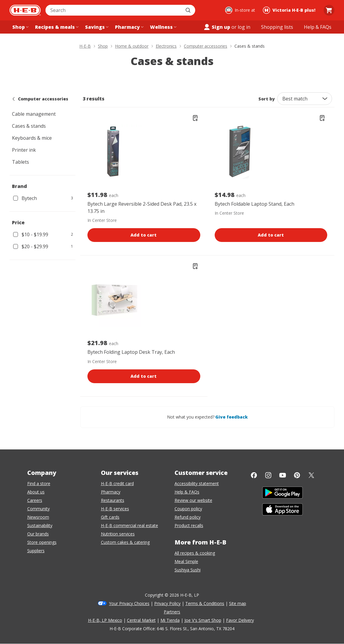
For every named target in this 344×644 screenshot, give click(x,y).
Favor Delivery (240, 620)
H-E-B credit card (117, 483)
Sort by (267, 99)
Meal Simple (186, 561)
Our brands (38, 534)
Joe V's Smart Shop (203, 620)
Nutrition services (118, 534)
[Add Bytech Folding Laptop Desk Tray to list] (195, 266)
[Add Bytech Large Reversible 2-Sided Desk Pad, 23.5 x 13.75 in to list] (195, 118)
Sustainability (40, 525)
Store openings (42, 542)
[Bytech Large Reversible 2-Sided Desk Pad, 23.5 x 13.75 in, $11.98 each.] (114, 152)
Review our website (193, 500)
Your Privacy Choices (129, 603)
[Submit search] (189, 10)
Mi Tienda (170, 620)
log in (244, 27)
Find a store (39, 483)
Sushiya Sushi (188, 570)
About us (36, 492)
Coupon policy (188, 509)
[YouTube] (283, 475)
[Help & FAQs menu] (318, 27)
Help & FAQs (187, 492)
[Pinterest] (297, 475)
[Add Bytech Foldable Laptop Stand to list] (322, 118)
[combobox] (114, 10)
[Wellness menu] (163, 27)
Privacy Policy (167, 603)
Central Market (141, 620)
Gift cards (110, 517)
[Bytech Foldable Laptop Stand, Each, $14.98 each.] (242, 152)
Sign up (217, 27)
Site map (238, 603)
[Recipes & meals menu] (56, 27)
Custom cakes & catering (125, 542)
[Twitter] (311, 475)
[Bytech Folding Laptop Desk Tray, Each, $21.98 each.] (114, 300)
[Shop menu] (20, 27)
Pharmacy (111, 492)
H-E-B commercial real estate (129, 525)
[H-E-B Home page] (25, 10)
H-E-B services (115, 509)
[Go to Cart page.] (329, 10)
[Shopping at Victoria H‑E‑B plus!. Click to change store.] (290, 10)
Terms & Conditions (205, 603)
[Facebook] (254, 475)
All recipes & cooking (195, 553)
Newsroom (38, 517)
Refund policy (188, 517)
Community (38, 509)
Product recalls (189, 525)
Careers (35, 500)
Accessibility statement (197, 483)
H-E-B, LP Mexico (105, 620)
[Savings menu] (96, 27)
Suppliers (36, 551)
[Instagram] (268, 475)
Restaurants (113, 500)
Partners (172, 612)
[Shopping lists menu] (277, 27)
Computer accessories (40, 99)
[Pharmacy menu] (129, 27)
